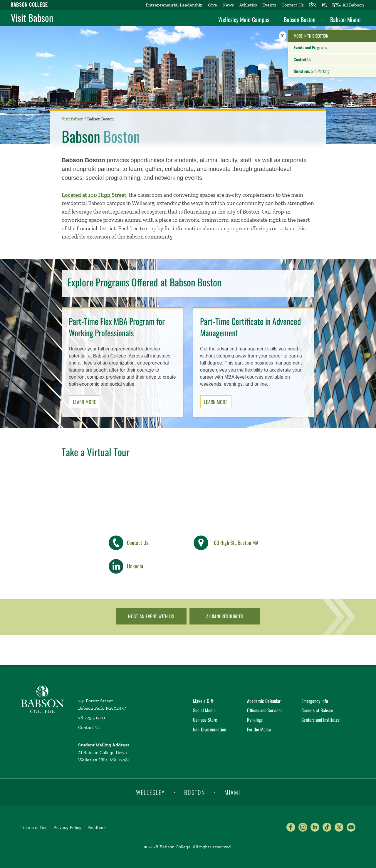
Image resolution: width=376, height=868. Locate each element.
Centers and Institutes (320, 720)
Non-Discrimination (210, 729)
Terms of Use (34, 827)
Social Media (204, 710)
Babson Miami (345, 19)
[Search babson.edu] (325, 5)
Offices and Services (265, 710)
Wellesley (150, 792)
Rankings (255, 720)
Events (269, 5)
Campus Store (205, 720)
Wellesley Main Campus (244, 19)
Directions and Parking (312, 71)
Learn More (84, 402)
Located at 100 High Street (94, 195)
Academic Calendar (264, 701)
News (228, 5)
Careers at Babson (317, 710)
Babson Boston (300, 19)
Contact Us (293, 5)
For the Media (259, 729)
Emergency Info (315, 701)
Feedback (97, 827)
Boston (195, 792)
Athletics (248, 5)
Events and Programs (310, 47)
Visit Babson (32, 18)
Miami (232, 792)
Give (213, 5)
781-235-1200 (92, 718)
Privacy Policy (67, 827)
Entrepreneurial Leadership (174, 5)
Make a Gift (203, 701)
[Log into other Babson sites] (313, 5)
